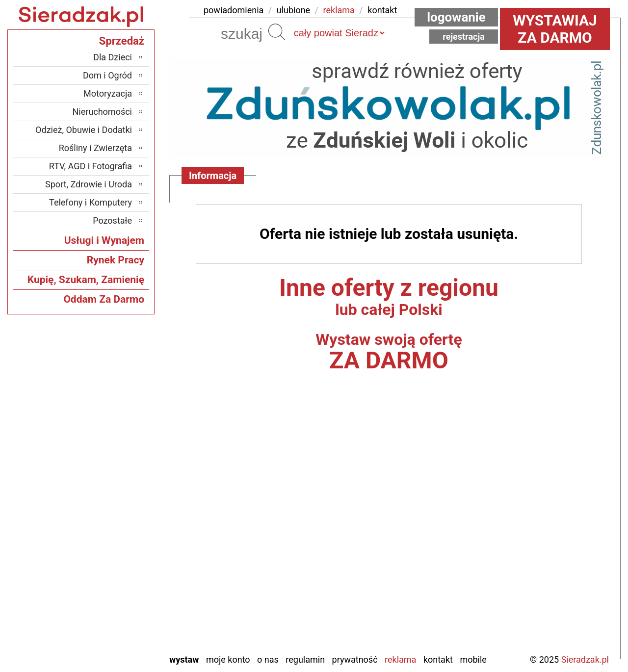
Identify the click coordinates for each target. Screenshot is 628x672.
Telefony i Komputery (91, 202)
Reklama (400, 659)
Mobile (473, 659)
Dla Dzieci (113, 57)
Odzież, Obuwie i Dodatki (84, 130)
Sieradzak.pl (585, 659)
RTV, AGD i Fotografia (91, 166)
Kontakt (438, 659)
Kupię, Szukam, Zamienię (86, 280)
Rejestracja (464, 37)
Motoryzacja (108, 93)
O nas (268, 659)
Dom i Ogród (107, 75)
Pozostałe (112, 220)
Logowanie (456, 17)
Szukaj (277, 32)
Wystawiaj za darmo (555, 29)
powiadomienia (234, 10)
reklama (339, 10)
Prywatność (355, 659)
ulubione (293, 10)
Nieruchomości (102, 112)
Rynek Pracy (116, 260)
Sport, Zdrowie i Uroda (89, 184)
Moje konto (228, 659)
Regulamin (305, 659)
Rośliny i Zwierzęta (95, 148)
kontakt (382, 10)
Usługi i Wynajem (104, 240)
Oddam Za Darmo (104, 299)
